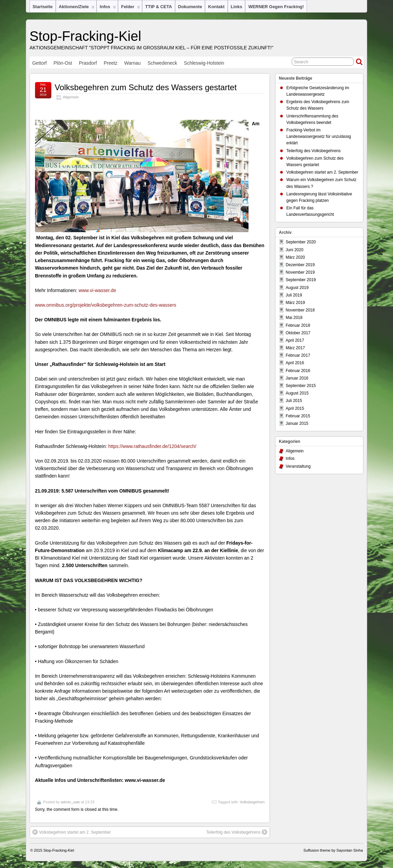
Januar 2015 (297, 423)
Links (237, 7)
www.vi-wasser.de (97, 290)
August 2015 (297, 393)
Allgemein (71, 97)
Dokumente (190, 7)
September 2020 (301, 242)
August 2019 (297, 288)
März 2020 (295, 257)
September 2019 (301, 280)
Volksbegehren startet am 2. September (72, 832)
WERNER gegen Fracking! (276, 7)
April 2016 (295, 363)
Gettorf (40, 63)
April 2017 (295, 340)
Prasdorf (88, 63)
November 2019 (300, 272)
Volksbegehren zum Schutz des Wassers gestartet (146, 87)
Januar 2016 (297, 378)
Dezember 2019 (300, 265)
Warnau (132, 63)
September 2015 (301, 386)
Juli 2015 (294, 401)
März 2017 (295, 348)
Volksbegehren (252, 802)
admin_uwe (70, 802)
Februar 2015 (298, 416)
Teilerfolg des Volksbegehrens (237, 832)
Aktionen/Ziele (77, 8)
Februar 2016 (298, 371)
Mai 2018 (294, 318)
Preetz (110, 63)
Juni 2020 (294, 250)
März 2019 (295, 303)
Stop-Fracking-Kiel (86, 36)
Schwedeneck (162, 63)
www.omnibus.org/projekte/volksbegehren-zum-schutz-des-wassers (106, 305)
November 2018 (300, 310)
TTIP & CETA (159, 7)
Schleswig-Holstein (204, 63)
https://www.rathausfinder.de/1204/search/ (152, 446)
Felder (131, 8)
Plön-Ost (63, 63)
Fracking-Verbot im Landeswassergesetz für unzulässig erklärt (319, 136)
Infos (108, 8)
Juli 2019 (294, 295)
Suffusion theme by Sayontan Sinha (333, 850)
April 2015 (295, 408)
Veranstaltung (298, 466)
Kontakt (216, 7)
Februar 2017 (298, 355)
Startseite (43, 7)
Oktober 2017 (298, 333)
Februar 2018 (298, 325)
